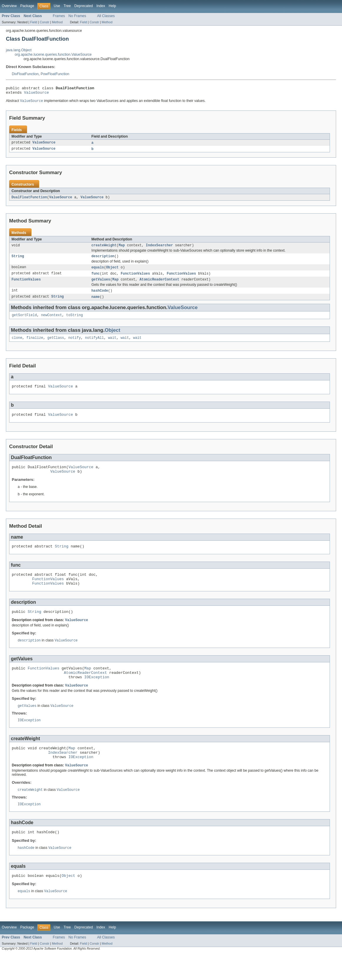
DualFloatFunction (29, 200)
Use (57, 6)
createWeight (104, 249)
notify (75, 345)
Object (112, 272)
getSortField (24, 321)
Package (27, 6)
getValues (101, 285)
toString (75, 321)
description (103, 260)
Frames (59, 16)
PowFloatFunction (55, 74)
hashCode (100, 296)
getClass (56, 345)
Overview (9, 6)
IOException (97, 696)
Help (112, 6)
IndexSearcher (159, 249)
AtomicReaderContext (159, 285)
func (96, 278)
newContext (52, 321)
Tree (67, 6)
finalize (35, 345)
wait (112, 345)
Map (122, 249)
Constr (44, 22)
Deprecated (84, 6)
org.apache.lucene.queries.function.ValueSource (53, 55)
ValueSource (37, 94)
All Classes (106, 16)
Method (57, 22)
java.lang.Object (19, 50)
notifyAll (94, 345)
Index (101, 6)
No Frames (77, 16)
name (96, 303)
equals (98, 272)
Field (34, 22)
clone (17, 345)
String (18, 260)
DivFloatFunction (25, 74)
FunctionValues (135, 278)
